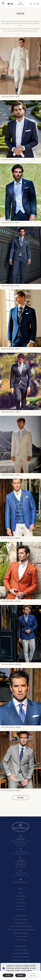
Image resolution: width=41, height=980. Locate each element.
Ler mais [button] (33, 975)
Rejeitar (20, 975)
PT (9, 4)
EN (12, 4)
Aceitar (8, 975)
